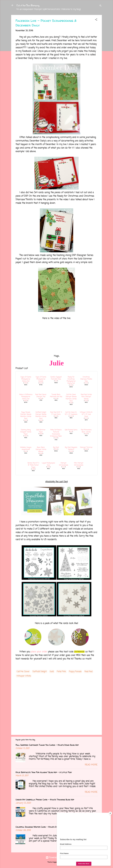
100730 (86, 418)
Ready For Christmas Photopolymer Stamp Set (71, 380)
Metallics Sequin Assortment (26, 449)
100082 (41, 454)
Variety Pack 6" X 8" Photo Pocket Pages (33, 465)
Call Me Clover (23, 672)
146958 (41, 434)
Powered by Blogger (56, 857)
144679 (86, 383)
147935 (86, 401)
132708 (56, 399)
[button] (96, 20)
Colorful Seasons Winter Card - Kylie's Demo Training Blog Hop (47, 827)
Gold (52, 672)
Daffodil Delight (40, 672)
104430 (64, 467)
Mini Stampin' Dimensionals (79, 464)
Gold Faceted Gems (71, 430)
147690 (26, 383)
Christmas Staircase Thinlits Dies (86, 379)
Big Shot (56, 447)
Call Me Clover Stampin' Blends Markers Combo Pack (71, 398)
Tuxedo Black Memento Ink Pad (56, 396)
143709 (56, 438)
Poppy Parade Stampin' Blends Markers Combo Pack (26, 415)
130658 (71, 451)
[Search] (101, 6)
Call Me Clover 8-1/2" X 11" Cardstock (71, 413)
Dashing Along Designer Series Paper (26, 432)
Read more (91, 765)
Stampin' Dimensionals (64, 464)
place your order (39, 652)
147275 (26, 420)
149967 (41, 383)
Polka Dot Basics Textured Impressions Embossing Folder (56, 433)
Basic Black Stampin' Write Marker (41, 450)
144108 (79, 467)
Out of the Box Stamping (28, 5)
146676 (26, 401)
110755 (48, 467)
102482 (56, 416)
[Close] (110, 813)
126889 (86, 449)
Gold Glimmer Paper (41, 431)
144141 (71, 432)
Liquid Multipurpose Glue (48, 464)
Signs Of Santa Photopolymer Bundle (41, 379)
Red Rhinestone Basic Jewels (86, 431)
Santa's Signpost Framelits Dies (56, 378)
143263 (56, 449)
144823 (71, 385)
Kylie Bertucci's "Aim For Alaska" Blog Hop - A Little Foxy (44, 772)
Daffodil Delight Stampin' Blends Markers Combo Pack (41, 415)
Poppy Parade (75, 672)
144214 (26, 451)
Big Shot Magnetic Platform (71, 449)
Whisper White (24, 676)
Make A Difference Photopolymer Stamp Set (26, 397)
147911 (56, 381)
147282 (71, 403)
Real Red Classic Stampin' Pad (41, 396)
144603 (41, 420)
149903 (26, 436)
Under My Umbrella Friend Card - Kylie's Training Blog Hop (45, 800)
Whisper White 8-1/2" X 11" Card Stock (86, 414)
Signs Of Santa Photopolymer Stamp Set (26, 379)
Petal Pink (61, 672)
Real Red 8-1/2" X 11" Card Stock (56, 413)
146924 (86, 434)
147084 (41, 399)
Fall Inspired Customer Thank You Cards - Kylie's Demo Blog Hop (47, 745)
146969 (71, 416)
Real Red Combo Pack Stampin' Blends (86, 397)
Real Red (89, 672)
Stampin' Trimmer (86, 447)
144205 (33, 469)
